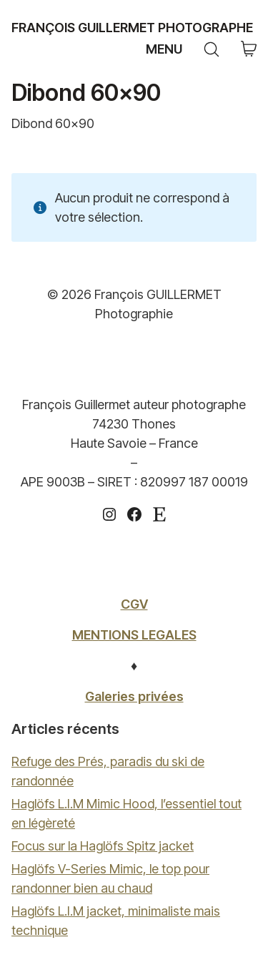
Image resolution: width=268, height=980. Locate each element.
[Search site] (212, 49)
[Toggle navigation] (162, 49)
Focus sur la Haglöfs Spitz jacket (103, 846)
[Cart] (249, 50)
